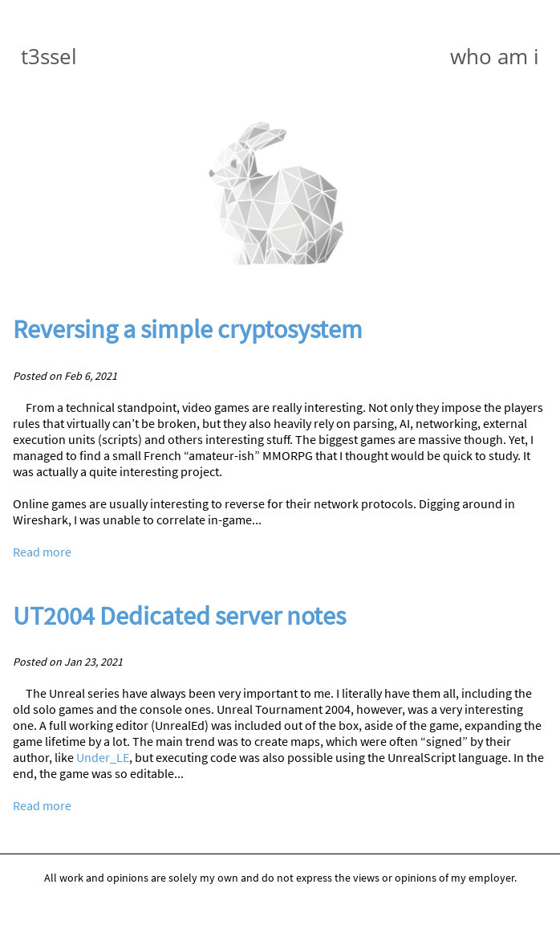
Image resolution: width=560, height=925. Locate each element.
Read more (42, 552)
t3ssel (49, 56)
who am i (495, 56)
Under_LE (103, 757)
